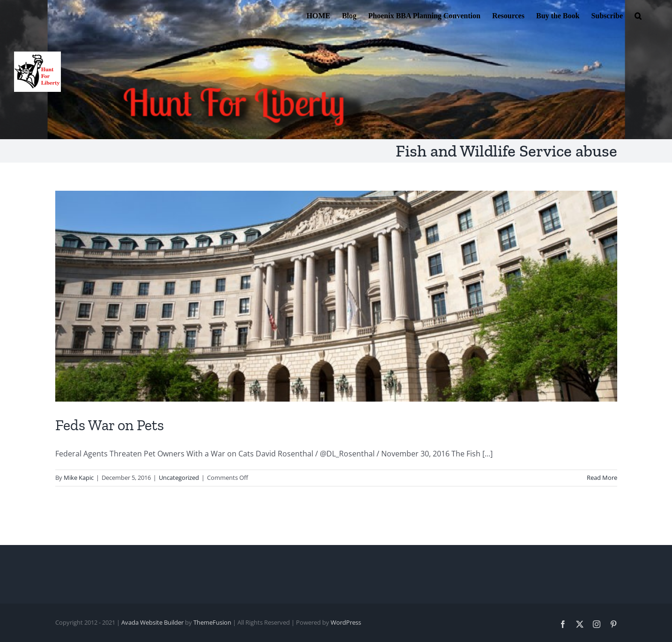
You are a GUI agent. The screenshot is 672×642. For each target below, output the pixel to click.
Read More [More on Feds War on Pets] (602, 478)
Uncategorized (179, 478)
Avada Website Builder (152, 622)
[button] (638, 15)
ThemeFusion (212, 622)
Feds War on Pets (110, 425)
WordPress (346, 622)
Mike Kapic (79, 478)
